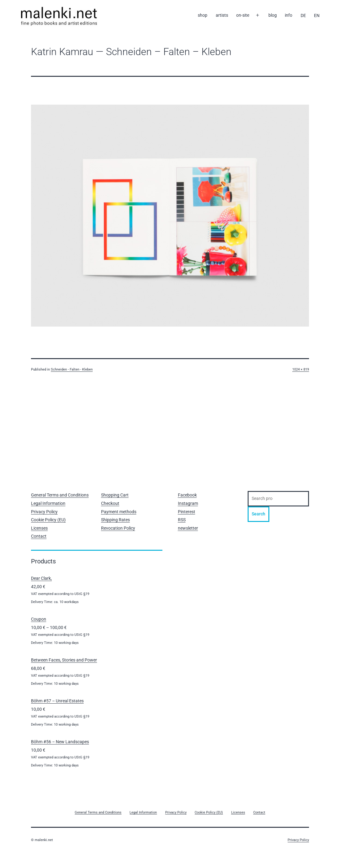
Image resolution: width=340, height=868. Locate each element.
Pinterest (187, 512)
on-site (243, 15)
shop (203, 15)
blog (273, 15)
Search (258, 514)
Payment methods (119, 512)
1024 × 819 (301, 369)
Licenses (39, 528)
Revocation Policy (118, 528)
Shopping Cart (115, 495)
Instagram (188, 503)
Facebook (187, 495)
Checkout (110, 503)
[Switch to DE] (303, 15)
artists (222, 15)
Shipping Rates (115, 520)
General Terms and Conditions (60, 495)
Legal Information (48, 503)
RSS (182, 520)
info (289, 15)
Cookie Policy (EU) (48, 520)
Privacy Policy (44, 512)
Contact (39, 536)
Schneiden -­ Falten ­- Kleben (72, 369)
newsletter (188, 528)
